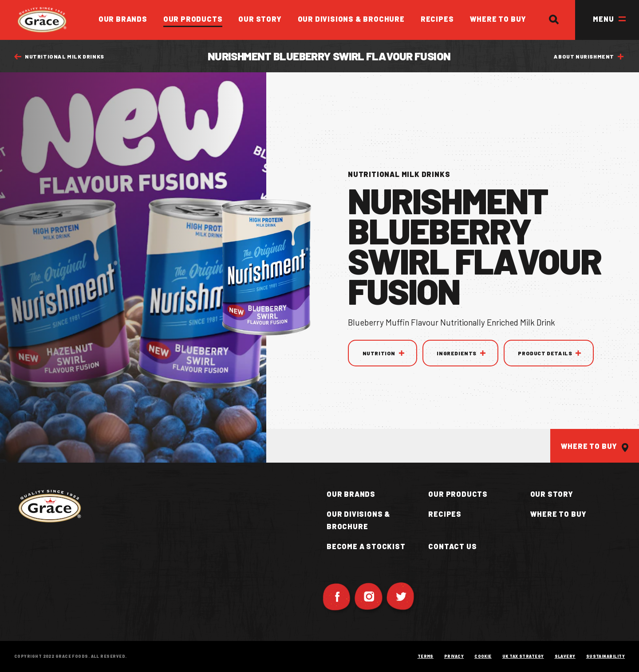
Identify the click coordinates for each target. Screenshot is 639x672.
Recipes (437, 19)
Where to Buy (498, 19)
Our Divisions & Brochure (351, 19)
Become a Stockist (366, 546)
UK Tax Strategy (523, 656)
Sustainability (605, 656)
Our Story (260, 19)
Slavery (565, 656)
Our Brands (123, 19)
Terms (426, 656)
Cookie (483, 656)
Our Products (193, 19)
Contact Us (452, 546)
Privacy (454, 656)
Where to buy (559, 514)
